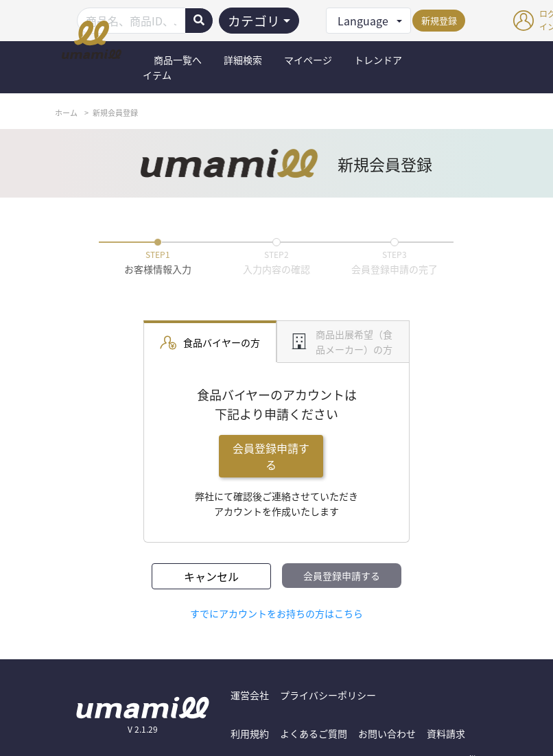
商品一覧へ (178, 60)
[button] (368, 21)
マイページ (308, 60)
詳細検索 (243, 60)
